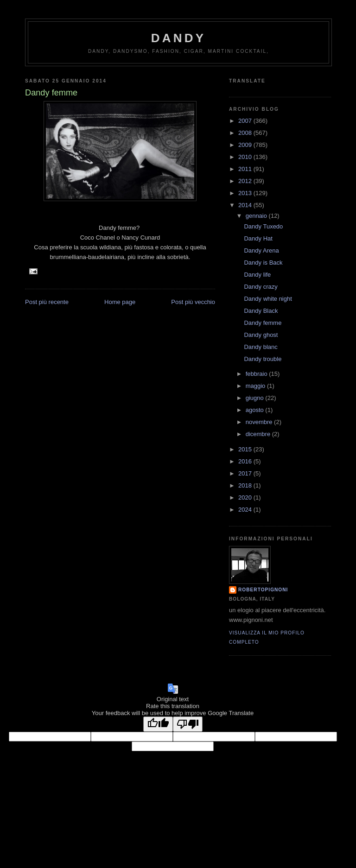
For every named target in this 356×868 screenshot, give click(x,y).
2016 (246, 461)
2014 (246, 205)
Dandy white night (268, 299)
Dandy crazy (261, 287)
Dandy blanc (261, 347)
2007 (246, 121)
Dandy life (257, 275)
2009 (246, 145)
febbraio (257, 374)
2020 (246, 497)
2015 (246, 449)
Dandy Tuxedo (263, 226)
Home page (120, 302)
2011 (246, 169)
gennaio (257, 216)
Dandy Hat (258, 238)
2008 (246, 133)
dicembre (259, 434)
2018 (246, 485)
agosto (256, 410)
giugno (256, 398)
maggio (256, 386)
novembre (260, 422)
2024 (246, 510)
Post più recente (47, 302)
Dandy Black (261, 311)
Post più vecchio (193, 302)
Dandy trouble (263, 359)
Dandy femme (263, 323)
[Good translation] (158, 724)
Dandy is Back (263, 263)
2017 (246, 473)
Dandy (178, 38)
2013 (246, 193)
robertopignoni (263, 590)
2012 (246, 181)
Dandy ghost (261, 335)
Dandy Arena (261, 250)
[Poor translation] (188, 724)
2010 (246, 157)
